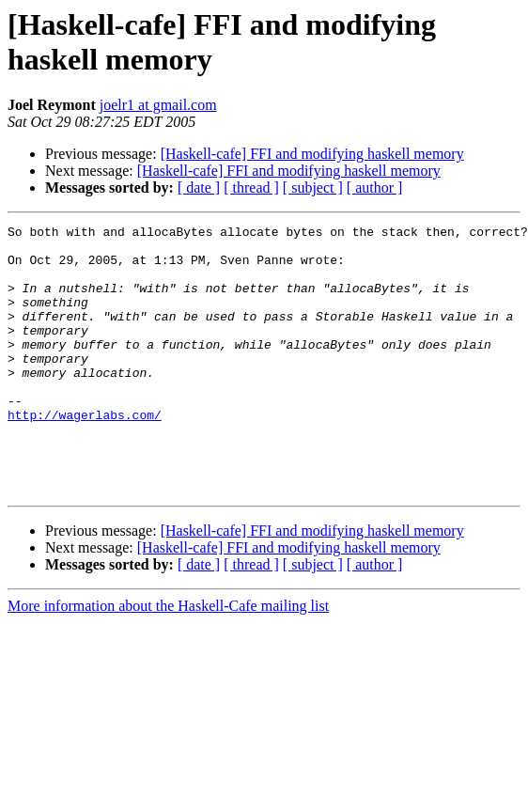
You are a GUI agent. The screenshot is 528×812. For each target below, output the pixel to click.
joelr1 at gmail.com (158, 105)
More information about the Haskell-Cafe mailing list (168, 659)
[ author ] (375, 187)
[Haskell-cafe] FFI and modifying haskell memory (312, 154)
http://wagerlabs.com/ (85, 454)
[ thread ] (251, 187)
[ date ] (199, 187)
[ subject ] (313, 187)
